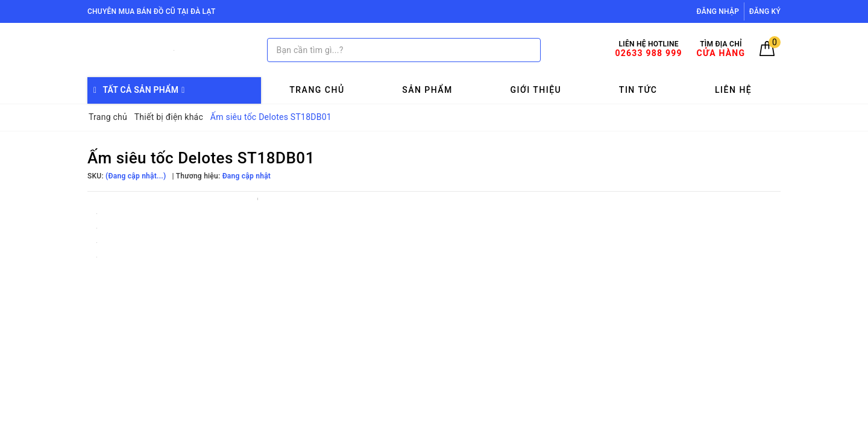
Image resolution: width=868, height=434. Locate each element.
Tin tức (638, 90)
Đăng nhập (718, 11)
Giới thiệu (536, 90)
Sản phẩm (427, 90)
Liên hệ (733, 90)
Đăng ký (765, 11)
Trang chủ (317, 90)
